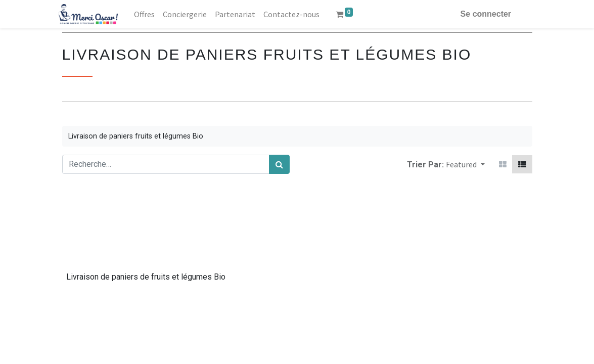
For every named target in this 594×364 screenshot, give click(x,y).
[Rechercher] (279, 164)
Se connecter (482, 14)
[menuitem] (147, 14)
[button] (465, 164)
